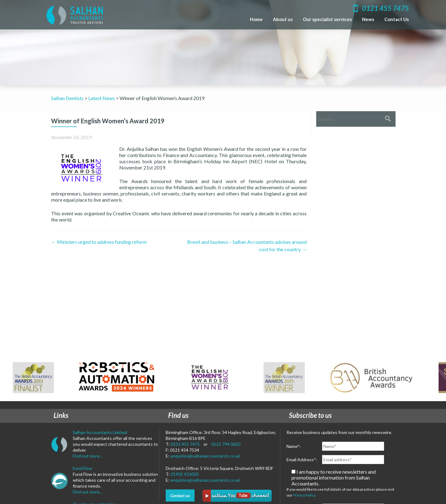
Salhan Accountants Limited (100, 432)
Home (256, 19)
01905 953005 (185, 474)
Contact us (180, 495)
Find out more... (87, 456)
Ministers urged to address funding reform (99, 242)
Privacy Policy (304, 495)
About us (283, 19)
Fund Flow (83, 468)
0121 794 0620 (226, 444)
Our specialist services (327, 19)
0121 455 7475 (185, 444)
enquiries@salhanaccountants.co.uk (205, 456)
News (368, 19)
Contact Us (397, 19)
